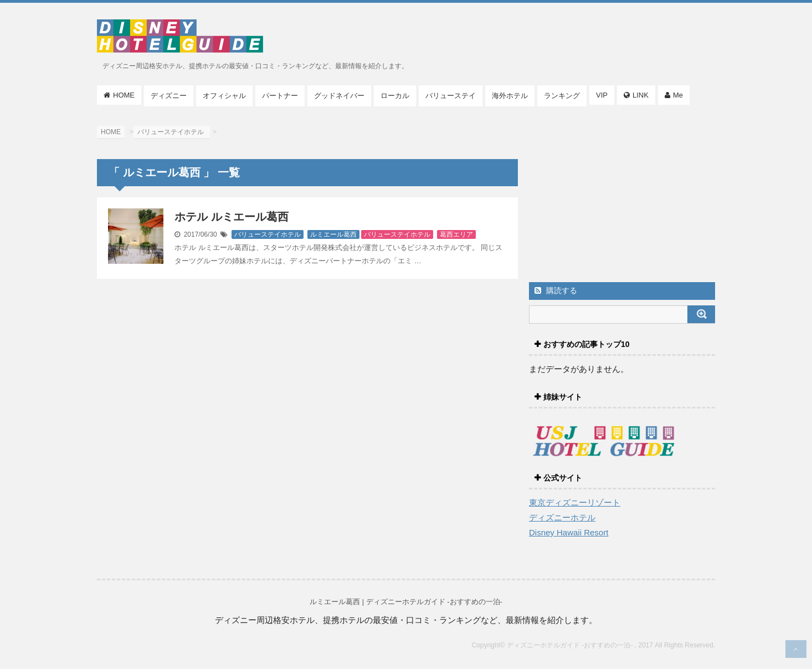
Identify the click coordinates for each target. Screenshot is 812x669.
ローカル (395, 96)
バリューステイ (451, 96)
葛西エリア (456, 234)
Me (678, 95)
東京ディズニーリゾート (575, 502)
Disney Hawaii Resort (569, 532)
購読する (556, 290)
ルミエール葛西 (333, 234)
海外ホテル (510, 96)
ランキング (562, 96)
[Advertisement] (622, 197)
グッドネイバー (339, 96)
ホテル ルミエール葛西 (232, 217)
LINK (641, 95)
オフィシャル (224, 96)
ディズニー (169, 96)
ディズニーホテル (562, 517)
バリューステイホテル (268, 234)
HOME (124, 95)
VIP (602, 95)
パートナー (280, 96)
